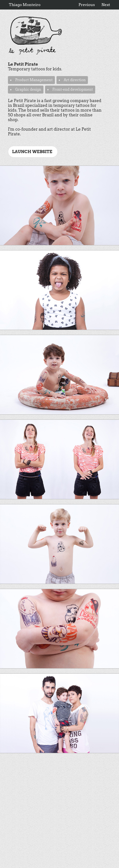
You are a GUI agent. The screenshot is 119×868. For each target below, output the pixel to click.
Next (106, 5)
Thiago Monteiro (25, 5)
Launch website (32, 152)
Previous (87, 5)
